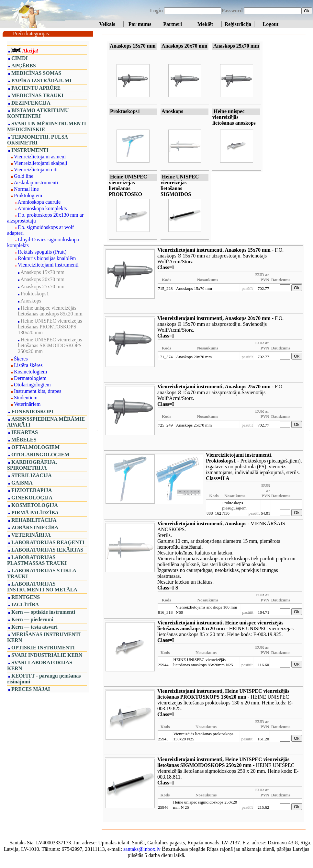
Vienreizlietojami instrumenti (48, 265)
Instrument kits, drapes (38, 391)
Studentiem (26, 398)
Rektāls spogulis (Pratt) (42, 252)
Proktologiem (28, 195)
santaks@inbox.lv (142, 849)
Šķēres (21, 359)
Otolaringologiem (32, 385)
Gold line (24, 176)
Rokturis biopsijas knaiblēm (47, 258)
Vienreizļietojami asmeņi (40, 157)
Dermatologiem (30, 378)
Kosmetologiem (30, 372)
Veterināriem (27, 404)
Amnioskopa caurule (39, 202)
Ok (307, 11)
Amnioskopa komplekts (42, 208)
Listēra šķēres (28, 365)
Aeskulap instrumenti (36, 183)
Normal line (26, 189)
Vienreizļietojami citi (36, 170)
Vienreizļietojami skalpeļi (41, 163)
